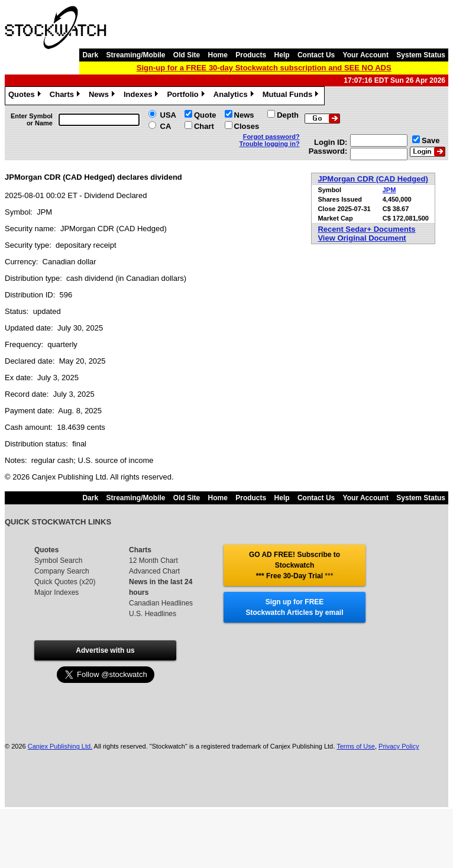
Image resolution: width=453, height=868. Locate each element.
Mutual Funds (292, 96)
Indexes (142, 96)
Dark (90, 55)
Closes (247, 126)
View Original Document (362, 238)
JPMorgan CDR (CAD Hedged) (373, 179)
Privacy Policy (399, 746)
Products (251, 55)
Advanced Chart (154, 571)
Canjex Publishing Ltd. (60, 746)
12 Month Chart (153, 561)
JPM (389, 190)
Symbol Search (58, 561)
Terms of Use (356, 746)
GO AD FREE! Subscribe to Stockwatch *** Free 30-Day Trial (295, 565)
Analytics (235, 96)
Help (282, 55)
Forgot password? (271, 137)
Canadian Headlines (161, 603)
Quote (205, 115)
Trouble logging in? (270, 144)
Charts (66, 96)
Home (218, 55)
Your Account (366, 55)
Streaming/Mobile (135, 55)
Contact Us (316, 55)
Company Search (62, 571)
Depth (288, 115)
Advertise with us (105, 650)
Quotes (26, 96)
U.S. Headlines (153, 614)
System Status (421, 55)
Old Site (187, 55)
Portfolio (187, 96)
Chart (204, 126)
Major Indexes (56, 592)
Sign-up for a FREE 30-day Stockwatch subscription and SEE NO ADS (264, 68)
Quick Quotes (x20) (65, 582)
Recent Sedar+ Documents (366, 229)
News (103, 96)
